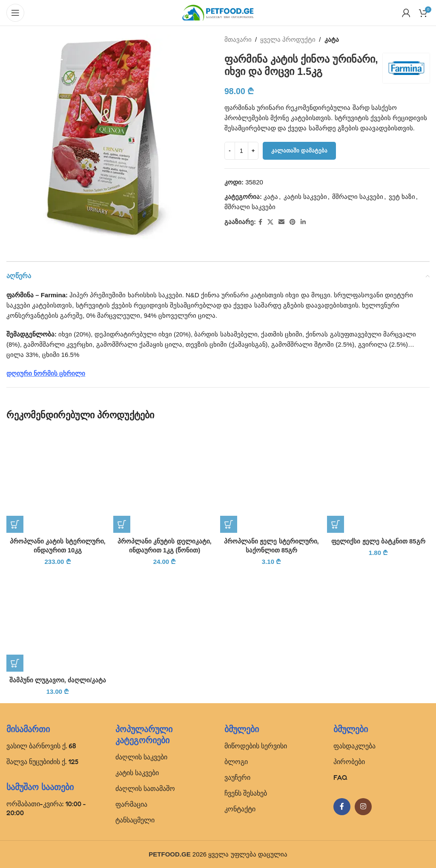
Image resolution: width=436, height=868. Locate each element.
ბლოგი (236, 762)
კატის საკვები (305, 197)
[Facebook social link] (260, 222)
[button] (15, 524)
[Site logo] (218, 12)
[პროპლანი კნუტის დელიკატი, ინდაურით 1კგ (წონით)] (165, 481)
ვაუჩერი (237, 777)
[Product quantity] (241, 151)
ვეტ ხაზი (402, 197)
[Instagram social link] (363, 807)
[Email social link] (281, 222)
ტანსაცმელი (135, 820)
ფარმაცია (131, 804)
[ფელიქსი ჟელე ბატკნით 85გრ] (378, 481)
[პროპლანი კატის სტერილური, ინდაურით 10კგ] (58, 481)
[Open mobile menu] (15, 13)
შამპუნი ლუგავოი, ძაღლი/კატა (58, 680)
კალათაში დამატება (299, 151)
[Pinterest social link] (293, 222)
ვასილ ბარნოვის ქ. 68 (41, 746)
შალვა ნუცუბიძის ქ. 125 (42, 762)
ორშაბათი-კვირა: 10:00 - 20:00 (46, 808)
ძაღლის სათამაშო (145, 788)
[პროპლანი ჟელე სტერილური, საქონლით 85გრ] (271, 481)
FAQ (340, 777)
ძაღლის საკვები (141, 757)
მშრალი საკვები (358, 197)
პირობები (349, 762)
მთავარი (238, 39)
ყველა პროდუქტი (288, 39)
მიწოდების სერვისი (256, 746)
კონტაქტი (240, 809)
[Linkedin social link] (303, 222)
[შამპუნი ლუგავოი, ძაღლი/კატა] (58, 620)
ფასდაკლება (354, 746)
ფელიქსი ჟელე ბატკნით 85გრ (378, 541)
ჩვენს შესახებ (246, 793)
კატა (332, 39)
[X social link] (270, 222)
